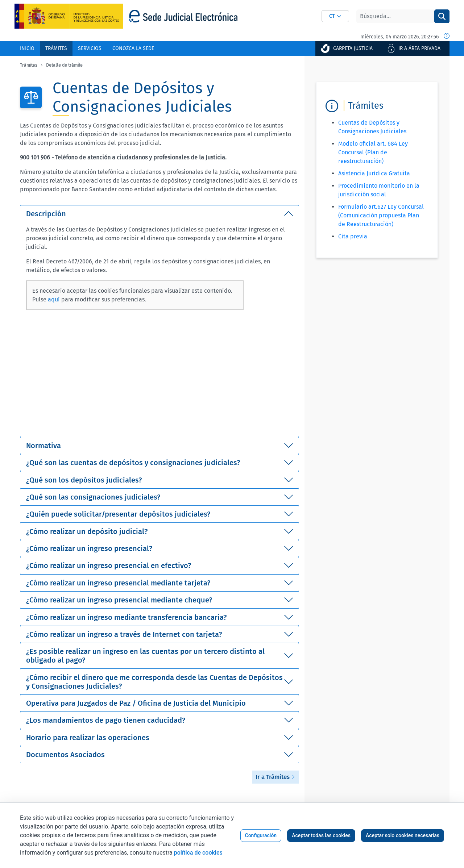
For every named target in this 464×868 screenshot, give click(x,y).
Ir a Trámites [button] (275, 777)
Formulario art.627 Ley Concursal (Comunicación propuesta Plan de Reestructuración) (381, 215)
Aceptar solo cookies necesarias (403, 835)
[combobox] (335, 16)
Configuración (261, 835)
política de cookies (198, 853)
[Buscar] (395, 16)
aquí (54, 299)
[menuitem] (27, 48)
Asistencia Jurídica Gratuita (374, 173)
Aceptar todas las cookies (321, 835)
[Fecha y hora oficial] (447, 37)
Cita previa (353, 236)
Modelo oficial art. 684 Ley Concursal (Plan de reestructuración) (373, 152)
